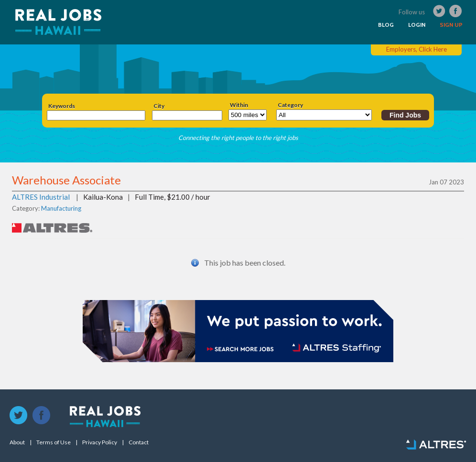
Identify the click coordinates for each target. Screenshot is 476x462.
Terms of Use (54, 442)
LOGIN (417, 25)
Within (239, 105)
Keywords (62, 106)
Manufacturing (61, 208)
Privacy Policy (100, 442)
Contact (139, 442)
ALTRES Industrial (41, 197)
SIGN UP (451, 25)
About (17, 442)
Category (290, 105)
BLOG (386, 25)
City (159, 106)
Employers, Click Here (416, 49)
